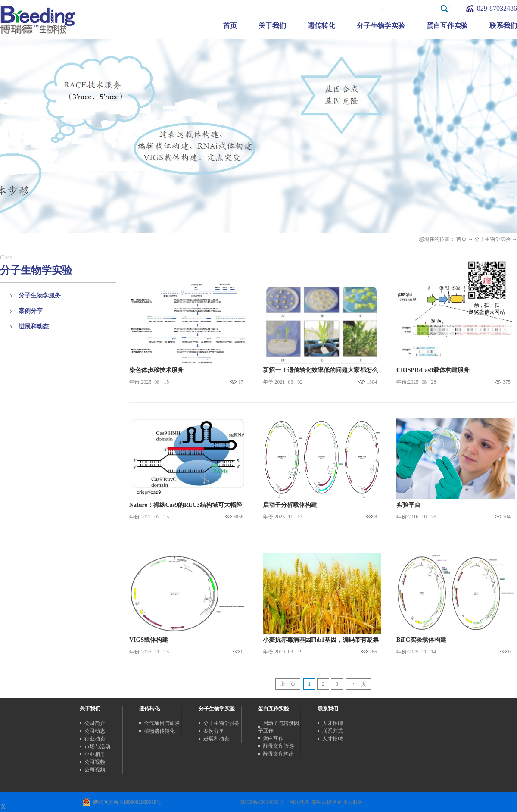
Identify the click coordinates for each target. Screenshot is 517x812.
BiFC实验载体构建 (421, 640)
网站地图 (298, 802)
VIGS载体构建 (149, 640)
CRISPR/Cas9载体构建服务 (433, 370)
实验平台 (408, 505)
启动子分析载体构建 (290, 505)
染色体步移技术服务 (156, 370)
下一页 (358, 684)
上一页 (288, 684)
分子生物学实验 (492, 239)
